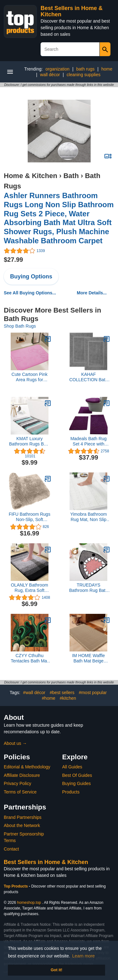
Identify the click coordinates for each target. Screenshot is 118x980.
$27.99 (13, 260)
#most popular (93, 693)
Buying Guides (77, 783)
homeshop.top (29, 903)
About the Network (22, 825)
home (107, 69)
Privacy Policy (17, 783)
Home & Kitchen (31, 176)
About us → (15, 743)
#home (49, 698)
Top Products (16, 886)
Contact (11, 849)
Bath (71, 176)
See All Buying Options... (30, 293)
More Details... (92, 293)
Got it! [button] (56, 970)
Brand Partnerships (23, 817)
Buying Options (31, 277)
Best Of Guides (77, 775)
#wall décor (34, 693)
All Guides (72, 767)
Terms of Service (20, 792)
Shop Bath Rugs (20, 326)
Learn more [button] (84, 956)
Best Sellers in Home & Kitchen (46, 862)
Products (71, 792)
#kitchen (68, 698)
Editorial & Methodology (27, 767)
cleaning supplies (84, 75)
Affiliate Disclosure (22, 775)
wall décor (50, 75)
